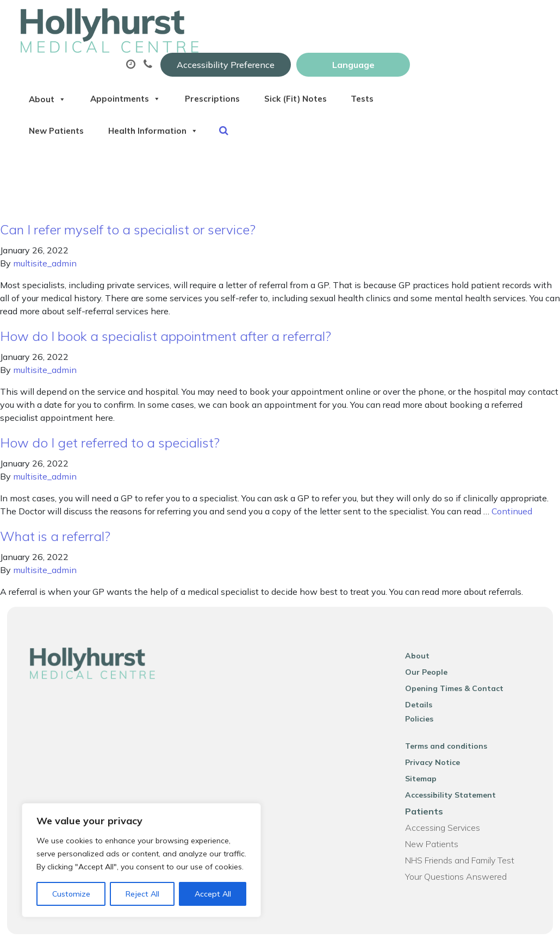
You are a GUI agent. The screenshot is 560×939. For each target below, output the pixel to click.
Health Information (351, 92)
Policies (424, 691)
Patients (429, 783)
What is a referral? (55, 523)
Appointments (265, 54)
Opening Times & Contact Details (474, 675)
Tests (172, 92)
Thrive (528, 922)
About (178, 54)
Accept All (213, 894)
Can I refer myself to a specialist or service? (128, 216)
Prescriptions (361, 54)
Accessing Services (447, 800)
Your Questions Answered (461, 849)
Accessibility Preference (355, 20)
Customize (71, 894)
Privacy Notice (437, 735)
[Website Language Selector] (483, 20)
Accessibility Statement (455, 767)
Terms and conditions (451, 718)
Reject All (142, 894)
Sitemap (426, 751)
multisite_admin (45, 250)
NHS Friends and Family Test (465, 832)
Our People (431, 658)
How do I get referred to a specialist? (110, 429)
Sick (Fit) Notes (453, 54)
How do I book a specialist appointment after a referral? (166, 322)
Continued (512, 498)
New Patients (244, 92)
